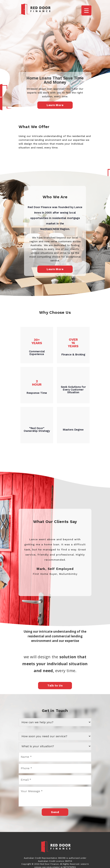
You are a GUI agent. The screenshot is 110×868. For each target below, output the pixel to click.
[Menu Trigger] (86, 10)
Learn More (55, 105)
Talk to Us (55, 686)
